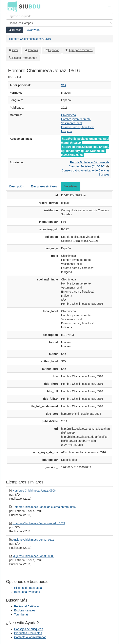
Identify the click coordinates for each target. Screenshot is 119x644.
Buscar (15, 30)
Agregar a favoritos (81, 50)
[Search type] (59, 23)
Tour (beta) (21, 614)
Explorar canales (25, 610)
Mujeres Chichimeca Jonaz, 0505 (33, 556)
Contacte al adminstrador (30, 637)
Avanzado (33, 30)
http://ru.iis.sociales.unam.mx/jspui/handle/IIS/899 (85, 141)
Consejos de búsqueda (29, 629)
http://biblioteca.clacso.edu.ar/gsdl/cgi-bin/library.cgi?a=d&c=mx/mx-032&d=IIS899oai (85, 151)
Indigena (67, 131)
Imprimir (33, 50)
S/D (64, 85)
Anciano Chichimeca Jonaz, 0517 (33, 540)
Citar (15, 50)
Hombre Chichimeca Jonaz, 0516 (30, 39)
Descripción (17, 186)
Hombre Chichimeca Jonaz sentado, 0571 (39, 523)
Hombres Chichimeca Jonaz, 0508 (34, 491)
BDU (11, 6)
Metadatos (70, 186)
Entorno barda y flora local (78, 127)
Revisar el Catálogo (26, 606)
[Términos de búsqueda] (59, 16)
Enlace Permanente (25, 58)
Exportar (53, 50)
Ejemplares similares (44, 186)
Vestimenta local (72, 123)
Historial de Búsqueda (28, 588)
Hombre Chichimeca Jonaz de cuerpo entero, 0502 (45, 507)
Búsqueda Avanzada (27, 592)
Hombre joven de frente (76, 119)
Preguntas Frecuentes (28, 633)
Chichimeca (69, 115)
